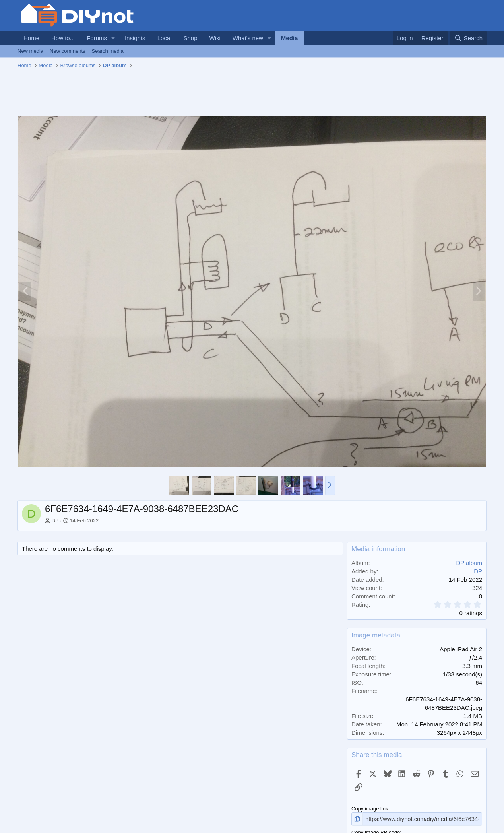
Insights (135, 38)
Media (290, 38)
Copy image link (370, 809)
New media (30, 51)
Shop (190, 38)
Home (31, 38)
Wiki (215, 38)
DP (55, 521)
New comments (68, 51)
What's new (248, 38)
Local (165, 38)
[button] (113, 38)
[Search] (468, 38)
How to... (63, 38)
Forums (97, 38)
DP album (469, 563)
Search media (108, 51)
